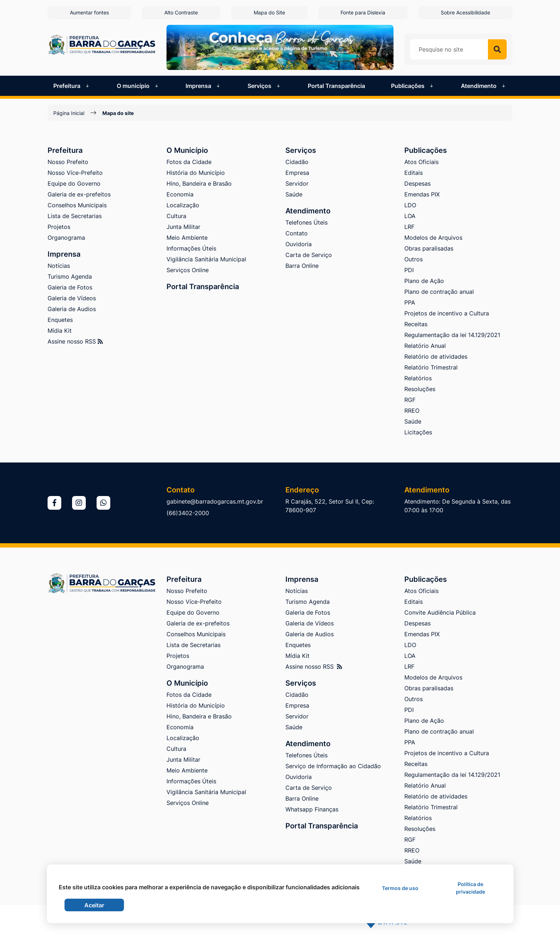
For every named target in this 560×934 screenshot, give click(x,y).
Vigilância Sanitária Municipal (206, 259)
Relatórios (418, 378)
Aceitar (94, 905)
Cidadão (297, 162)
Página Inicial (69, 113)
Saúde (294, 194)
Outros (414, 259)
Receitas (416, 324)
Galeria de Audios (72, 309)
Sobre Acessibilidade (465, 12)
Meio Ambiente (187, 238)
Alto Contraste (181, 12)
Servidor (297, 183)
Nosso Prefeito (68, 162)
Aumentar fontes (89, 12)
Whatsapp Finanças (312, 809)
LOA (410, 216)
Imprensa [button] (203, 86)
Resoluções (420, 389)
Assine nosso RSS (75, 341)
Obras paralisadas (429, 248)
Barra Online (302, 266)
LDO (410, 205)
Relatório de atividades (436, 357)
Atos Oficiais (421, 162)
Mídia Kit (60, 331)
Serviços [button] (265, 86)
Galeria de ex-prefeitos (79, 194)
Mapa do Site (269, 12)
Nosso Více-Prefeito (75, 173)
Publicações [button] (413, 86)
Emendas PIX (422, 194)
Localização (183, 205)
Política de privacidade (470, 888)
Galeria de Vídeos (72, 298)
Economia (180, 194)
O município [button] (138, 86)
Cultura (176, 216)
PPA (410, 302)
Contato (297, 233)
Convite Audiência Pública (440, 612)
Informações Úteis (191, 248)
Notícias (59, 266)
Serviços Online (188, 270)
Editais (414, 173)
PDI (409, 270)
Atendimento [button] (484, 86)
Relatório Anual (425, 346)
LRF (409, 227)
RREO (412, 411)
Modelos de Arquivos (433, 238)
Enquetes (60, 320)
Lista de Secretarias (75, 216)
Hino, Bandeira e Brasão (199, 183)
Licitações (418, 432)
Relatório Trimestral (431, 367)
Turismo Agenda (70, 276)
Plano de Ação (424, 281)
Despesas (417, 183)
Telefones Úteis (306, 222)
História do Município (196, 173)
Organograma (66, 238)
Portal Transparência (336, 86)
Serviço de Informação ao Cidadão (333, 766)
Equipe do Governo (74, 183)
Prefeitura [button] (72, 86)
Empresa (297, 173)
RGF (410, 400)
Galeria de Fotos (70, 287)
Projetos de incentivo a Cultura (447, 313)
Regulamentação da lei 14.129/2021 (452, 335)
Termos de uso (400, 888)
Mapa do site (118, 113)
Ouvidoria (299, 244)
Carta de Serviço (309, 255)
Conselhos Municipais (77, 205)
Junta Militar (183, 227)
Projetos (59, 227)
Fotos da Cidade (189, 162)
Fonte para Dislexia (363, 12)
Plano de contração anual (439, 292)
